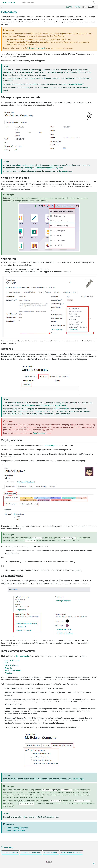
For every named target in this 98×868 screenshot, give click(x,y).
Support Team (76, 84)
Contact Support (51, 852)
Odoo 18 (91, 7)
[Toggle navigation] (1, 7)
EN (84, 7)
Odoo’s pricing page (36, 48)
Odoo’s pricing (39, 433)
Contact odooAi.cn (10, 852)
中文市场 (78, 7)
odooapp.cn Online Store (31, 852)
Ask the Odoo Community (71, 852)
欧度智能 (69, 7)
